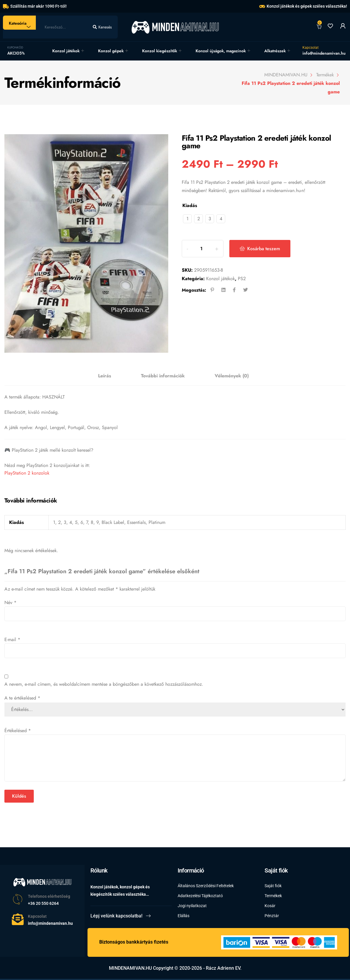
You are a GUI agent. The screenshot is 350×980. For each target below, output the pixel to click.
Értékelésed (18, 731)
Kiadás (190, 205)
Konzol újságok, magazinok (221, 51)
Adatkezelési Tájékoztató (200, 896)
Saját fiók (273, 886)
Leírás (105, 376)
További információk (163, 376)
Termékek (273, 896)
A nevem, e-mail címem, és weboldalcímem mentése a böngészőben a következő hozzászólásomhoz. (104, 684)
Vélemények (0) (232, 376)
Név (10, 602)
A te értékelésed (22, 698)
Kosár (270, 906)
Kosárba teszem (264, 249)
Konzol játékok (66, 51)
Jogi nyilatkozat (192, 906)
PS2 (242, 279)
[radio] (187, 219)
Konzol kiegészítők (160, 51)
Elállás (184, 916)
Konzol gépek (111, 51)
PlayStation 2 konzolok (27, 473)
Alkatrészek (275, 51)
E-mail (12, 639)
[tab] (105, 376)
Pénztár (272, 916)
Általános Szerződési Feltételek (206, 886)
